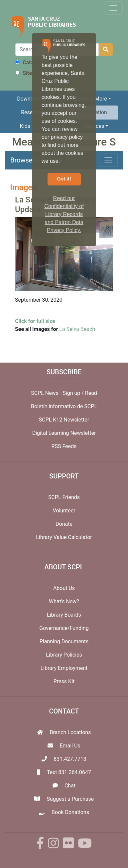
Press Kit (64, 681)
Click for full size (35, 321)
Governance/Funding (64, 628)
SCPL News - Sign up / (58, 393)
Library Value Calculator (64, 537)
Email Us (70, 746)
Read (91, 393)
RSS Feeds (64, 446)
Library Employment (64, 668)
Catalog (28, 62)
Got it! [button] (64, 179)
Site (24, 73)
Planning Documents (64, 641)
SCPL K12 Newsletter (64, 420)
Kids (25, 126)
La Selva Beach (77, 329)
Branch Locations (70, 732)
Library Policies (64, 655)
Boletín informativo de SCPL (64, 406)
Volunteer (64, 511)
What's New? (64, 601)
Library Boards (64, 615)
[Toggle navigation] (113, 8)
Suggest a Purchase (70, 799)
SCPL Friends (64, 497)
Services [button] (94, 126)
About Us (64, 588)
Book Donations (70, 812)
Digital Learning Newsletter (64, 433)
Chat (70, 786)
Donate (64, 524)
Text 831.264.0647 (69, 772)
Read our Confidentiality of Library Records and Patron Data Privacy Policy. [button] (64, 214)
